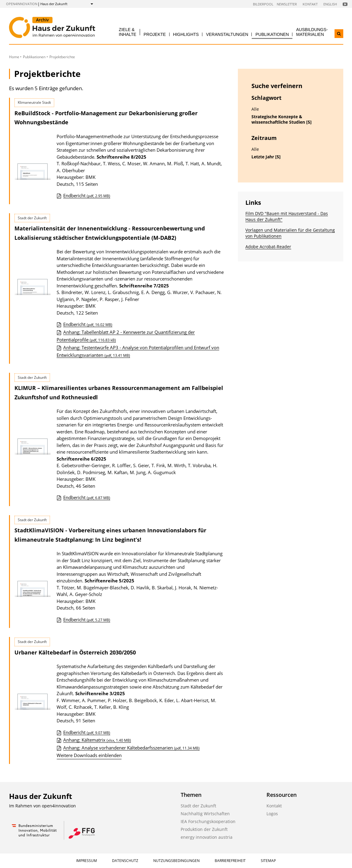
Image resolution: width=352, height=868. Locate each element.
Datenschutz (125, 861)
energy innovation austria (207, 837)
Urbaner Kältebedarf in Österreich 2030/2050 (75, 652)
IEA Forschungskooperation (208, 821)
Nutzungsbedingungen (176, 861)
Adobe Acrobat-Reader (268, 247)
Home (14, 57)
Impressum (87, 861)
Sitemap (268, 861)
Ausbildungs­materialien (312, 32)
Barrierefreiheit (230, 861)
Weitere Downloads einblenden (89, 755)
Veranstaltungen (227, 34)
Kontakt (310, 4)
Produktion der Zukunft (204, 829)
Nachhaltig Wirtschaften (205, 814)
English (330, 4)
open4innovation (22, 4)
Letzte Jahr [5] (266, 157)
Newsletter (287, 4)
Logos (272, 814)
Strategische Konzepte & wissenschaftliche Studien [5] (282, 120)
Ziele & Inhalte (128, 32)
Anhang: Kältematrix (97, 740)
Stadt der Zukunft (198, 806)
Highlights (186, 34)
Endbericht (87, 195)
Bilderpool (263, 4)
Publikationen (272, 34)
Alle (255, 109)
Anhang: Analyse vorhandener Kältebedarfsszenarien (131, 748)
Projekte (155, 34)
